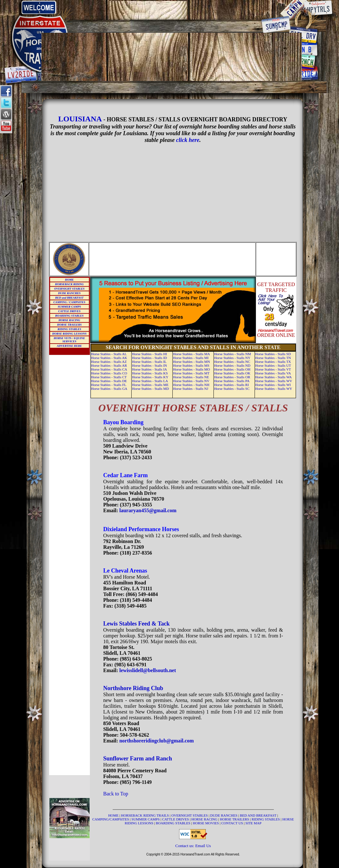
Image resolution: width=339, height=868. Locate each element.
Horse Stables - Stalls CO (109, 373)
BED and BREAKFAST (70, 298)
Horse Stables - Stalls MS (191, 365)
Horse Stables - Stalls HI (149, 354)
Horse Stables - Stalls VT (273, 369)
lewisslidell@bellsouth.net (148, 670)
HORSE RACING (69, 320)
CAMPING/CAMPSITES (111, 819)
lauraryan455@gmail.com (148, 510)
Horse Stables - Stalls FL (109, 385)
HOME (69, 280)
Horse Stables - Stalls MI (191, 358)
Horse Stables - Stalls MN (191, 362)
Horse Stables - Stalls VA (273, 373)
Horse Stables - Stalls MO (191, 369)
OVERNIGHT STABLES (69, 289)
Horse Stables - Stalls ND (232, 365)
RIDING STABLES (69, 329)
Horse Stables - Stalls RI (231, 385)
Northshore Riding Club (133, 688)
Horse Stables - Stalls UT (273, 365)
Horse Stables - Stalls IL (149, 362)
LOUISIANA (80, 119)
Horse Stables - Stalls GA (109, 389)
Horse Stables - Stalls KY (150, 377)
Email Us (203, 846)
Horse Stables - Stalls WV (274, 381)
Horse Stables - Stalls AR (109, 365)
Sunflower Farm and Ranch (138, 758)
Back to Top (116, 794)
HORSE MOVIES (206, 823)
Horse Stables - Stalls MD (150, 389)
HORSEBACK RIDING (69, 284)
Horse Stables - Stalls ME (150, 385)
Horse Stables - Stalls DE (109, 381)
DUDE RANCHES (69, 293)
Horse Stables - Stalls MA (191, 354)
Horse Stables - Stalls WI (273, 385)
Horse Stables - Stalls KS (150, 373)
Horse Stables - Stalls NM (233, 354)
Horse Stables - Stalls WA (274, 377)
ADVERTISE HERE (69, 346)
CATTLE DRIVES (69, 311)
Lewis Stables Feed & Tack (137, 624)
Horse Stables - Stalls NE (191, 377)
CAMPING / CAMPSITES (69, 302)
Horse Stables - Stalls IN (149, 365)
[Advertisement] (172, 10)
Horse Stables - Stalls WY (274, 389)
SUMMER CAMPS (69, 307)
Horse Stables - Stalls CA (109, 369)
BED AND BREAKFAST (258, 815)
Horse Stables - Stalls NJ (191, 389)
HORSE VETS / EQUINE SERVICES (69, 340)
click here (188, 140)
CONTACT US (232, 823)
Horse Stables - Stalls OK (232, 373)
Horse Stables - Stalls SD (273, 354)
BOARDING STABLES (69, 316)
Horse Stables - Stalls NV (191, 381)
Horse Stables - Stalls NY (232, 358)
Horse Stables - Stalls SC (232, 389)
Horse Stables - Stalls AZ (109, 362)
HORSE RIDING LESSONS (69, 334)
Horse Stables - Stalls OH (232, 369)
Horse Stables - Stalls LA (150, 381)
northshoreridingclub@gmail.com (157, 741)
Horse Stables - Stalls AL (109, 354)
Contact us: (185, 846)
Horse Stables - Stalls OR (232, 377)
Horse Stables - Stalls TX (273, 362)
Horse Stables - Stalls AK (109, 358)
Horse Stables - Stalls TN (273, 358)
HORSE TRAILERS (69, 325)
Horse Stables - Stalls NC (232, 362)
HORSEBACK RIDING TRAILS (145, 815)
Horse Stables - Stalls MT (191, 373)
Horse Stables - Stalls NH (191, 385)
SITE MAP (254, 823)
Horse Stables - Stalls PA (232, 381)
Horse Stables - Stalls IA (149, 369)
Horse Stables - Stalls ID (149, 358)
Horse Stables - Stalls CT (109, 377)
